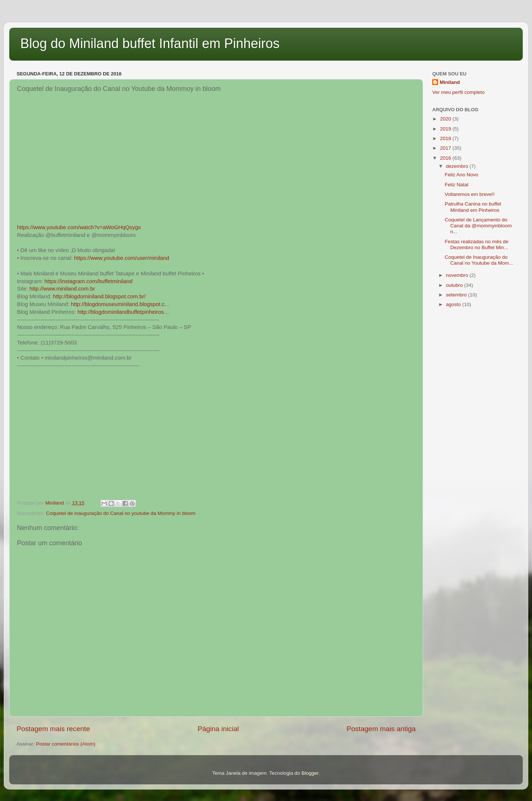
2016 (446, 158)
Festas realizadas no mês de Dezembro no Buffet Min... (477, 245)
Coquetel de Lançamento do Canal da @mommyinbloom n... (478, 226)
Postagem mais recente (53, 729)
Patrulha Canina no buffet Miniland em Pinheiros (473, 207)
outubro (455, 285)
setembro (457, 295)
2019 (446, 129)
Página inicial (218, 729)
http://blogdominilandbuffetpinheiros (120, 312)
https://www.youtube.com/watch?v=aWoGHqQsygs (79, 227)
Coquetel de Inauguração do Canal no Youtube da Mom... (479, 260)
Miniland (450, 82)
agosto (454, 304)
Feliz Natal (457, 185)
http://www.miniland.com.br (62, 289)
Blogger (310, 773)
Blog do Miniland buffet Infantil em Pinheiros (150, 43)
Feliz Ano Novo (462, 175)
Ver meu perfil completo (458, 92)
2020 (446, 119)
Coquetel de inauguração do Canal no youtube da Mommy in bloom (121, 513)
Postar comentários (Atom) (66, 744)
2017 (446, 148)
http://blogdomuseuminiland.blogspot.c (118, 304)
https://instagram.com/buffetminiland (88, 281)
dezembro (458, 166)
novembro (458, 275)
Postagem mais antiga (381, 729)
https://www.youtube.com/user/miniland (122, 258)
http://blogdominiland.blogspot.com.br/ (99, 296)
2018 (446, 138)
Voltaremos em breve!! (470, 194)
